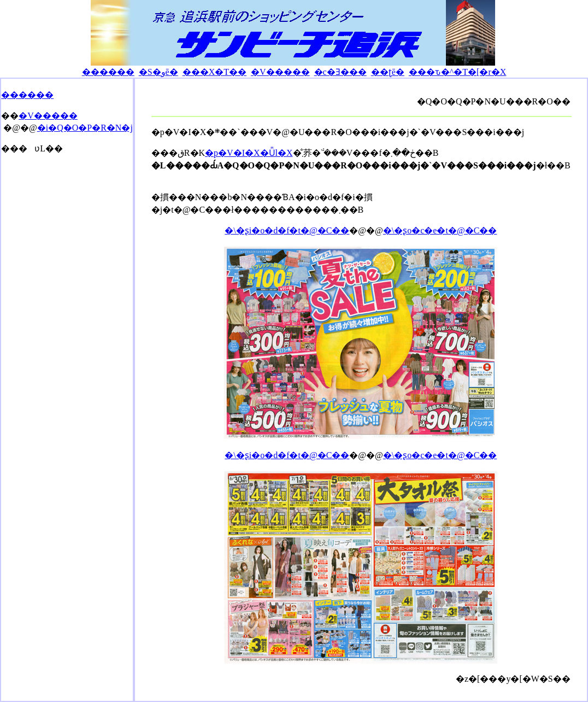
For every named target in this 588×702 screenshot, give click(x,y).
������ (108, 72)
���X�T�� (214, 72)
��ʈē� (388, 72)
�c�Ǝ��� (340, 72)
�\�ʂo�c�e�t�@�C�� (440, 230)
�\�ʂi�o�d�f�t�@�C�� (287, 230)
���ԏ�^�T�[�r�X (458, 72)
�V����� (280, 72)
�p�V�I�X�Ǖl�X (249, 153)
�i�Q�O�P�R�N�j (85, 128)
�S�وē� (158, 72)
